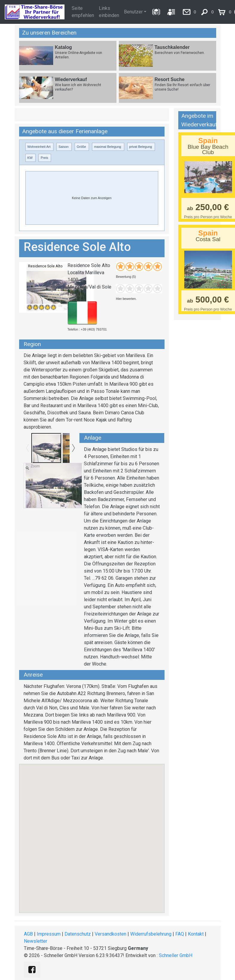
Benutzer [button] (133, 12)
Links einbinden (109, 12)
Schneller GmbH (176, 955)
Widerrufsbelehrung (151, 934)
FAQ (180, 934)
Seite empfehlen (83, 12)
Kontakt (196, 934)
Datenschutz (78, 934)
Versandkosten (110, 934)
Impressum (49, 934)
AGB (28, 934)
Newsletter (36, 941)
